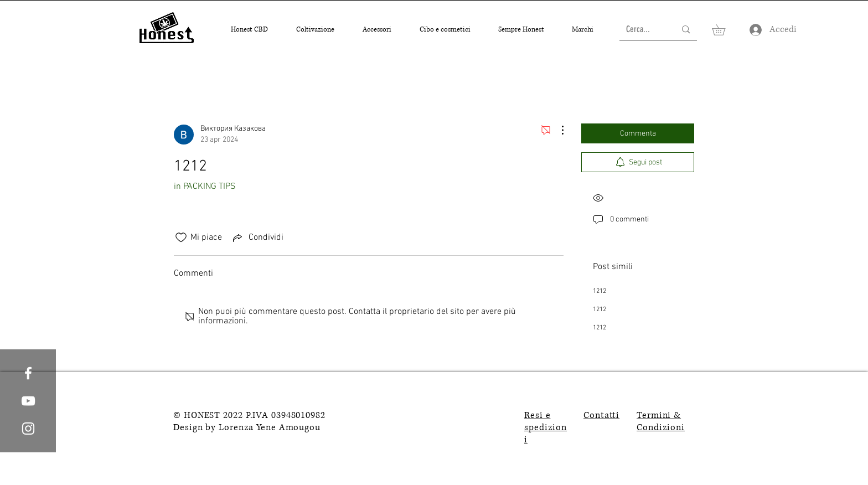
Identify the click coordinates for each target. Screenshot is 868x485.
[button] (250, 30)
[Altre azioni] (557, 130)
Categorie (190, 88)
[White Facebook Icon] (28, 373)
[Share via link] (257, 238)
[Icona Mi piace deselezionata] (181, 238)
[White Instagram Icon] (28, 429)
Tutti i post (239, 88)
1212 (600, 291)
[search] (638, 89)
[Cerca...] (643, 30)
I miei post (289, 88)
